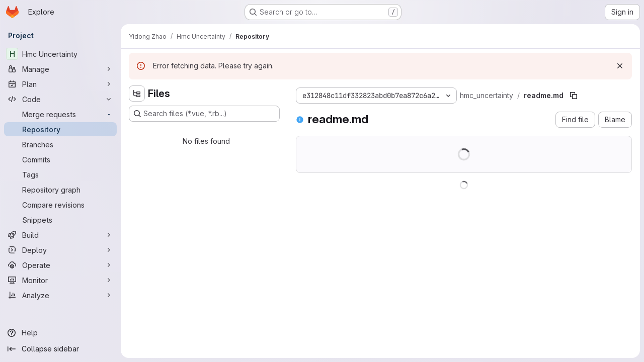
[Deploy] (60, 250)
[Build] (60, 235)
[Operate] (60, 265)
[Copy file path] (574, 96)
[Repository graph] (60, 190)
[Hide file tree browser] (137, 94)
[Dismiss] (620, 66)
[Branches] (60, 144)
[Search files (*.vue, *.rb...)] (204, 114)
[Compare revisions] (60, 205)
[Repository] (60, 129)
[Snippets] (60, 220)
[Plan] (60, 84)
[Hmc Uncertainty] (60, 54)
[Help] (60, 333)
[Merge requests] (60, 114)
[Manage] (60, 69)
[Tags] (60, 174)
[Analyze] (60, 295)
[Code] (60, 99)
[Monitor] (60, 280)
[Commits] (60, 159)
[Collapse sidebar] (60, 349)
